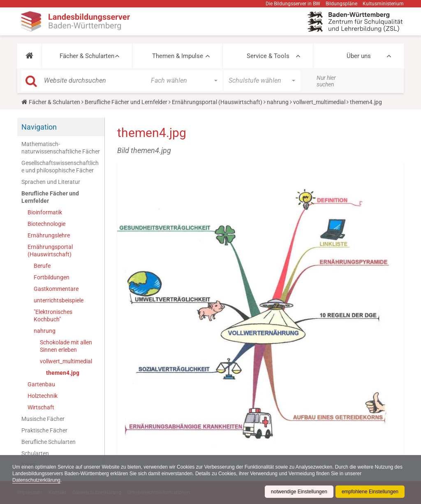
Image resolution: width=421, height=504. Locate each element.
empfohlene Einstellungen (370, 492)
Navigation (39, 127)
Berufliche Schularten (49, 442)
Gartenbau (41, 384)
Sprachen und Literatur (51, 182)
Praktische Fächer (44, 430)
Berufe (42, 266)
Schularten (35, 453)
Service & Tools (268, 56)
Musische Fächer (43, 419)
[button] (29, 56)
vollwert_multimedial (319, 102)
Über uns (359, 56)
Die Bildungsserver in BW (293, 4)
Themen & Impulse (178, 56)
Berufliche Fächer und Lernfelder (126, 102)
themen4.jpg (63, 373)
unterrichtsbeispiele (59, 300)
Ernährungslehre (49, 235)
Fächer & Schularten (87, 56)
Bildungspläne (341, 4)
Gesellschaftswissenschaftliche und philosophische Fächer (60, 167)
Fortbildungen (52, 277)
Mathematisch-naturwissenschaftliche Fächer (61, 148)
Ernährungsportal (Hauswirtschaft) (217, 102)
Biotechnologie (46, 224)
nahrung (278, 102)
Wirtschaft (41, 407)
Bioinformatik (45, 212)
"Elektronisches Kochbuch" (53, 316)
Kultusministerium (383, 4)
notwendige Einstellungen (299, 492)
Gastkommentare (56, 289)
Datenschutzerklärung (36, 480)
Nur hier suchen (326, 81)
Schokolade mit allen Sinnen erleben (66, 346)
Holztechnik (43, 396)
